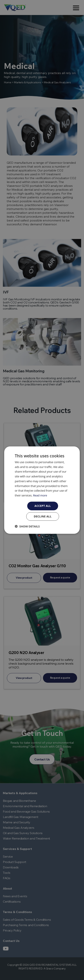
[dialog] (42, 490)
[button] (27, 526)
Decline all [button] (43, 516)
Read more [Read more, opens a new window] (40, 495)
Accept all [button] (43, 506)
